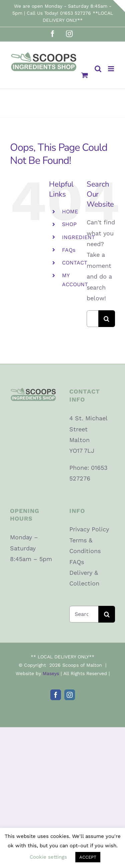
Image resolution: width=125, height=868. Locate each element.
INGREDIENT (78, 237)
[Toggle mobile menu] (111, 69)
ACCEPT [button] (88, 857)
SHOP (69, 224)
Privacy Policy (89, 529)
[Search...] (92, 319)
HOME (70, 211)
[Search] (107, 319)
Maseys (51, 673)
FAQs (69, 250)
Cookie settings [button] (48, 857)
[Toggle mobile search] (98, 69)
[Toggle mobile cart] (85, 75)
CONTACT (75, 263)
